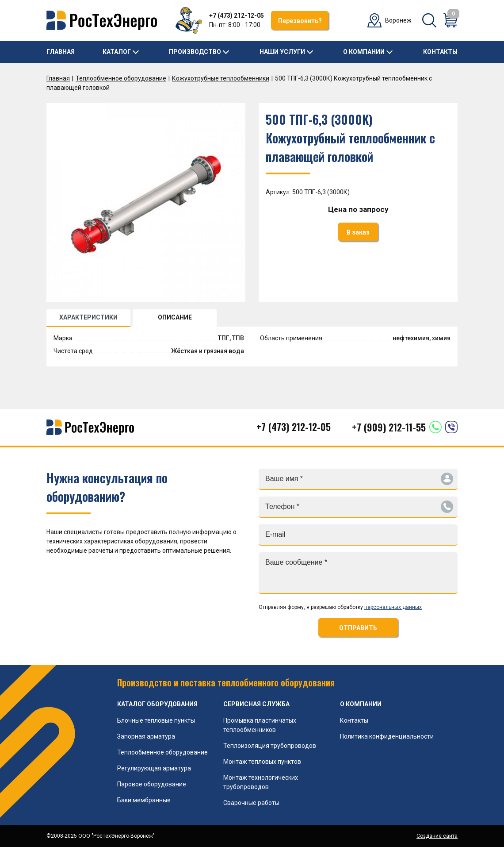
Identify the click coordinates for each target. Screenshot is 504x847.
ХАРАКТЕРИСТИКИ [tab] (88, 317)
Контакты (440, 52)
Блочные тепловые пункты (156, 720)
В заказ (358, 232)
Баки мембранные (144, 800)
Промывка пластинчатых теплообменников (260, 725)
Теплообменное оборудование (121, 78)
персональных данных (393, 607)
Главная (61, 52)
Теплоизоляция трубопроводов (270, 746)
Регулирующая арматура (154, 768)
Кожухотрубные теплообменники (221, 78)
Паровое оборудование (152, 784)
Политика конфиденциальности (387, 736)
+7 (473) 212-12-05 (237, 15)
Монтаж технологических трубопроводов (261, 782)
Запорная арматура (146, 736)
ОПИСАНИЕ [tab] (175, 317)
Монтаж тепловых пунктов (262, 762)
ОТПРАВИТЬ (358, 628)
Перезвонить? (300, 21)
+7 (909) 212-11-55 (389, 427)
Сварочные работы (251, 803)
